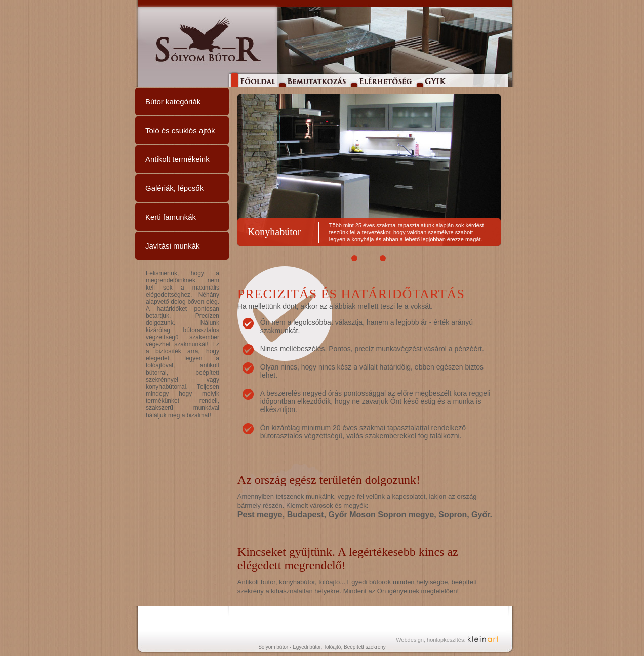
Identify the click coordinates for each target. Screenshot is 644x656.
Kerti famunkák (171, 217)
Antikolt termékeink (177, 159)
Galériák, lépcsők (174, 188)
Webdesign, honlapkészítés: (431, 640)
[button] (355, 258)
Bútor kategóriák (173, 101)
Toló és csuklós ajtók (180, 130)
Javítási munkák (173, 246)
